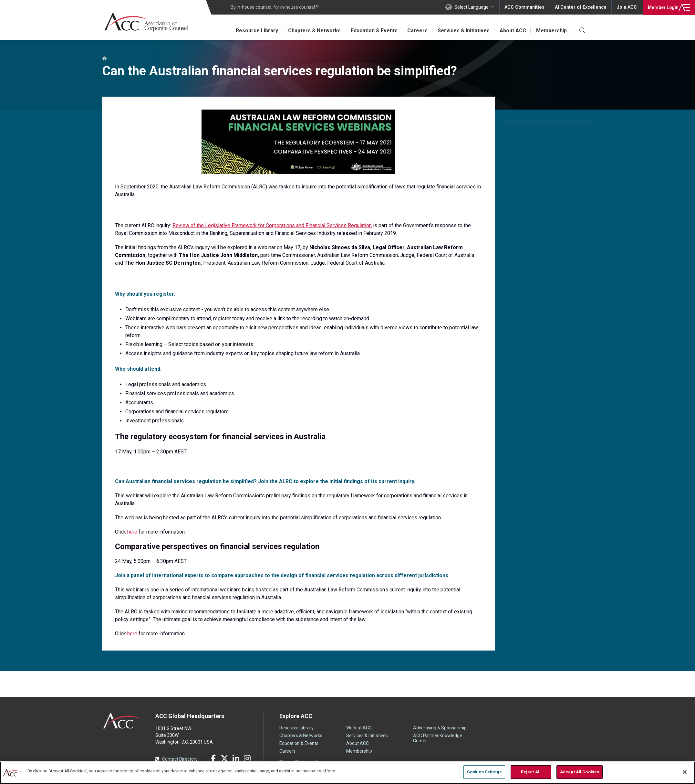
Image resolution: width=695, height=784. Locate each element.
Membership (551, 31)
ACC (122, 721)
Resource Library (254, 31)
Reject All (531, 772)
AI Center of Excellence (582, 7)
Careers (416, 31)
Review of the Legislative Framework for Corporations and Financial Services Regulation (272, 225)
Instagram (247, 758)
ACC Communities (527, 7)
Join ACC (627, 7)
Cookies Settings (484, 772)
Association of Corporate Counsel (146, 22)
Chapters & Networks (312, 31)
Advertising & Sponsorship (440, 728)
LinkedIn (236, 758)
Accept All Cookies (580, 772)
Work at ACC (359, 728)
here (132, 532)
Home (105, 59)
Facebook (213, 758)
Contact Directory (180, 759)
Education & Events (372, 31)
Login (663, 7)
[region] (347, 773)
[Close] (685, 772)
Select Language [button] (474, 7)
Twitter (224, 758)
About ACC (512, 31)
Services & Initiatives (463, 31)
